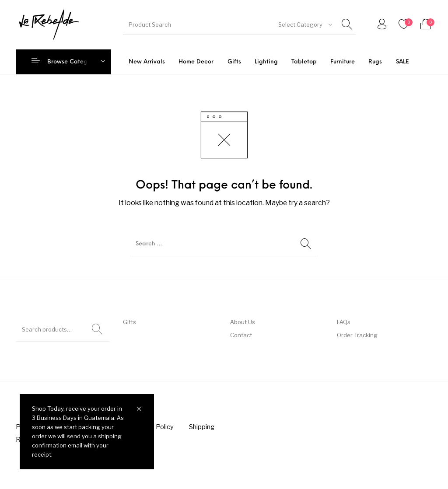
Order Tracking (357, 335)
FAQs (344, 322)
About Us (243, 322)
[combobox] (305, 24)
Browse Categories (74, 62)
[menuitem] (147, 62)
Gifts (129, 322)
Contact (241, 335)
